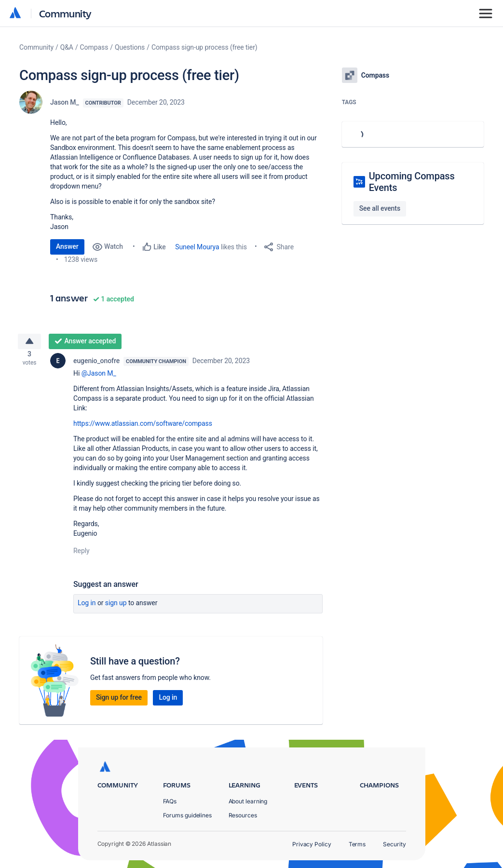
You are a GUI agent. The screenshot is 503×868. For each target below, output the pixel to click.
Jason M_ (65, 102)
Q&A (67, 47)
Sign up (116, 607)
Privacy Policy (312, 844)
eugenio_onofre (96, 365)
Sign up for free (119, 701)
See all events (380, 208)
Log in (87, 607)
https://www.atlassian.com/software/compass (143, 427)
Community (65, 13)
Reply (82, 555)
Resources (243, 815)
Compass (94, 47)
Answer (67, 246)
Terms (357, 844)
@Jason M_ (99, 377)
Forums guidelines (188, 815)
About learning (248, 801)
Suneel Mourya (197, 247)
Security (394, 844)
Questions (130, 47)
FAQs (170, 801)
